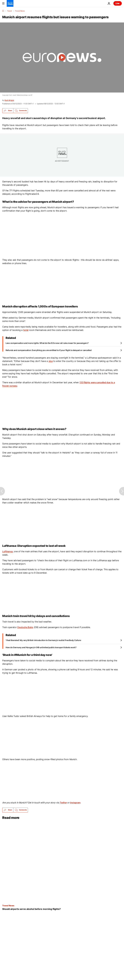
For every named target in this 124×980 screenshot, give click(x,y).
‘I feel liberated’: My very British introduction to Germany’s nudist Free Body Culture (43, 640)
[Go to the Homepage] (10, 3)
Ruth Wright (9, 100)
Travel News (20, 11)
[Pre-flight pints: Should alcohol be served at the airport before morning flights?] (62, 909)
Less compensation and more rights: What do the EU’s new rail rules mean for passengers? (47, 343)
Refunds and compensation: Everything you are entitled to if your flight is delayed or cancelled (49, 350)
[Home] (3, 11)
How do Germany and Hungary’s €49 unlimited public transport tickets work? (41, 647)
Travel (9, 11)
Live (118, 3)
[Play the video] (62, 57)
